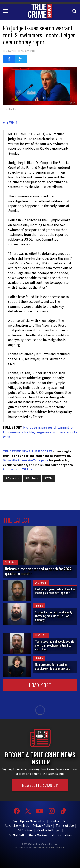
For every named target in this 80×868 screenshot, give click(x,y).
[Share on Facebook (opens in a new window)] (9, 59)
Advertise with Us (17, 826)
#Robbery (32, 478)
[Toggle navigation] (6, 11)
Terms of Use (65, 826)
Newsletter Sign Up (40, 785)
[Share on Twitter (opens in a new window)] (21, 59)
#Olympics (12, 478)
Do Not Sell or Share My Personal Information (40, 835)
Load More (40, 685)
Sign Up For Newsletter (30, 821)
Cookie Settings (49, 830)
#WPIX (49, 478)
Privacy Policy (42, 826)
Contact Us (57, 821)
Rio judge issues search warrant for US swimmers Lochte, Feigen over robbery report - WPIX (40, 432)
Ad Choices (25, 830)
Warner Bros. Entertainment (50, 848)
